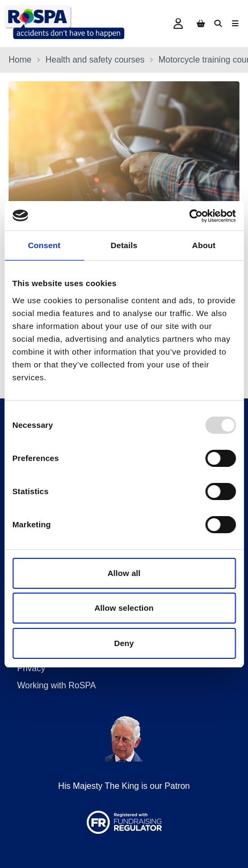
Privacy (31, 668)
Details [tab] (124, 245)
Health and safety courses (95, 60)
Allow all (124, 573)
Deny (124, 643)
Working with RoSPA (57, 685)
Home (20, 60)
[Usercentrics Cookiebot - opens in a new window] (189, 216)
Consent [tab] (44, 245)
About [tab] (204, 245)
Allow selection (124, 608)
